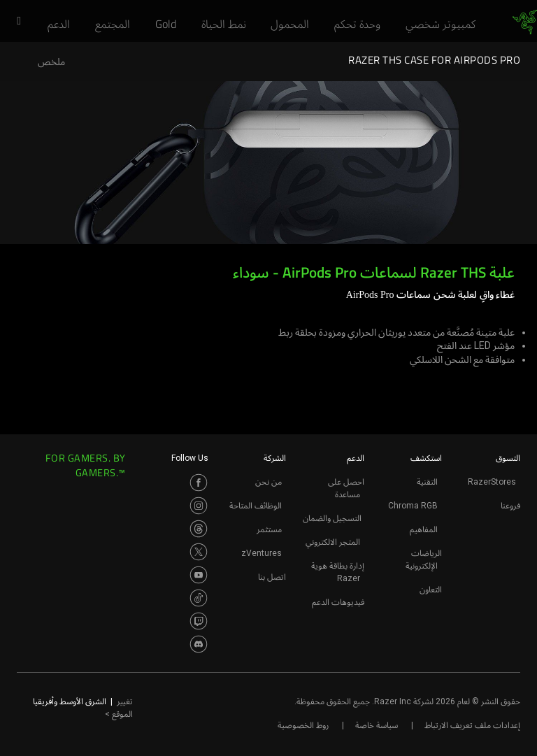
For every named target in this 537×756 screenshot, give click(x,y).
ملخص (51, 62)
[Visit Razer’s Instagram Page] (199, 506)
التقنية (427, 482)
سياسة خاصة (377, 725)
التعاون (431, 590)
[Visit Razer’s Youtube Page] (199, 575)
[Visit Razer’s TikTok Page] (199, 598)
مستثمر (269, 529)
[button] (14, 22)
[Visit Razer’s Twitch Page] (199, 621)
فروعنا (510, 506)
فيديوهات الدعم (338, 602)
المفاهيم (424, 529)
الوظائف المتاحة (256, 506)
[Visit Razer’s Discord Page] (199, 644)
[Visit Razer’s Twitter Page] (199, 552)
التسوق (508, 458)
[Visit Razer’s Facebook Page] (199, 483)
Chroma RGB (413, 506)
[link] (525, 22)
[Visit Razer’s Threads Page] (199, 529)
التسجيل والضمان (332, 518)
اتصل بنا (272, 577)
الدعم (356, 458)
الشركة (275, 458)
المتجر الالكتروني (333, 542)
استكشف (426, 458)
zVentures (262, 553)
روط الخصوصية (303, 725)
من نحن (268, 482)
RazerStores (492, 482)
